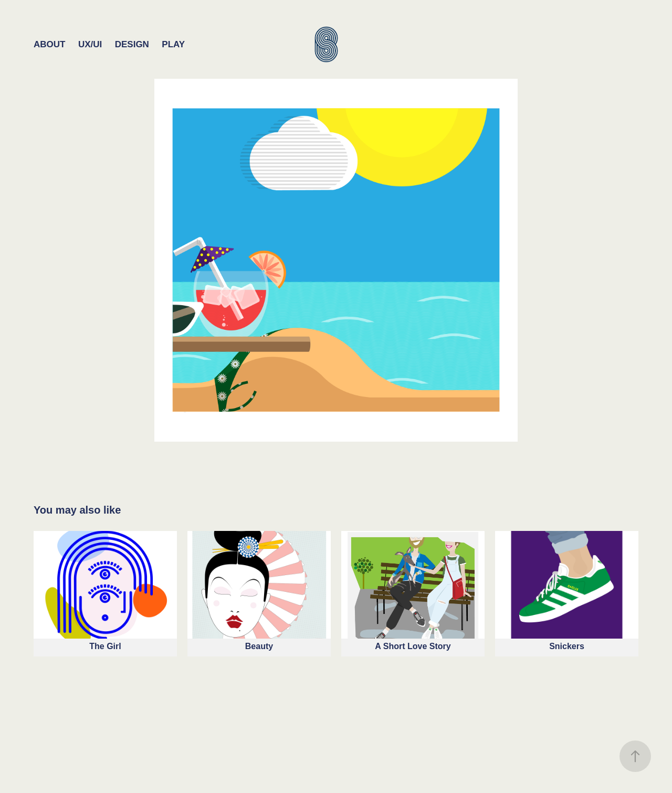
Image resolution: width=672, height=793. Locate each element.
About (49, 44)
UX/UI (90, 44)
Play (173, 44)
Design (132, 44)
